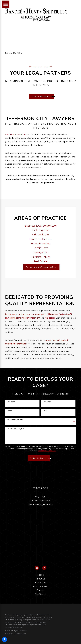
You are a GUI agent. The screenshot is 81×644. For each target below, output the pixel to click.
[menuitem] (41, 575)
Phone (9, 411)
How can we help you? (15, 429)
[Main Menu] (6, 4)
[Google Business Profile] (37, 568)
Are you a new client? (15, 420)
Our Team (40, 582)
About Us (40, 579)
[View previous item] (29, 66)
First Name (11, 402)
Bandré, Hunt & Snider (16, 134)
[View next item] (52, 66)
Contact (41, 590)
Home (41, 575)
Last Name (47, 402)
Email (45, 411)
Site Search (40, 594)
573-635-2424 (40, 488)
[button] (5, 639)
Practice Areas (40, 586)
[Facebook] (44, 568)
